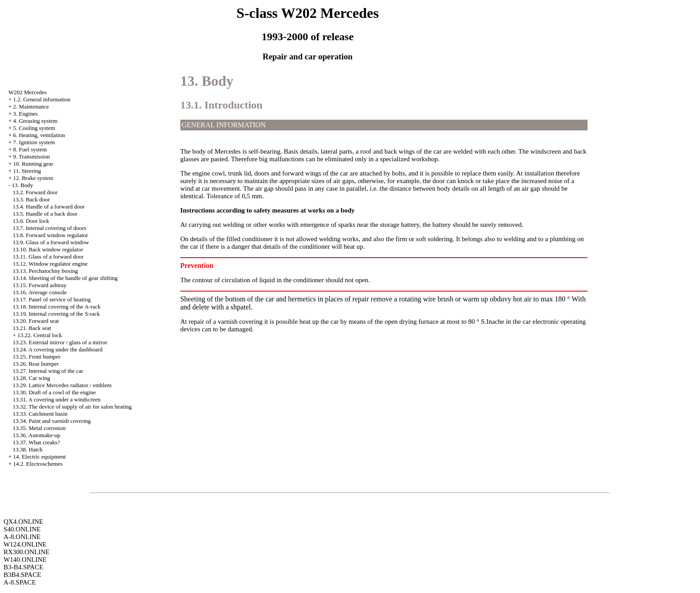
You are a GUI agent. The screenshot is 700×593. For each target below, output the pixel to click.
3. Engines (25, 114)
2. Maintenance (31, 106)
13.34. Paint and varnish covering (52, 421)
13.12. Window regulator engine (50, 264)
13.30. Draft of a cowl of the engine (54, 392)
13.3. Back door (31, 199)
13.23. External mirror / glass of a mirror (60, 342)
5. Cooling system (34, 128)
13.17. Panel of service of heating (52, 299)
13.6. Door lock (31, 221)
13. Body (22, 185)
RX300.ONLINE (27, 552)
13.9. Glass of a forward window (51, 242)
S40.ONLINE (22, 529)
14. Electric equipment (39, 457)
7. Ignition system (34, 142)
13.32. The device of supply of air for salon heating (73, 407)
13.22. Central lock (40, 335)
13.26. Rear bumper (36, 364)
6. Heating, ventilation (39, 135)
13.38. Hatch (28, 449)
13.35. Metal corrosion (39, 428)
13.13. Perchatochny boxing (46, 271)
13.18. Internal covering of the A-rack (57, 307)
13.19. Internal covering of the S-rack (56, 314)
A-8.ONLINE (22, 537)
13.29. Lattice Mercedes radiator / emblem (62, 385)
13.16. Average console (40, 292)
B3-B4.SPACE (23, 567)
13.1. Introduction (221, 105)
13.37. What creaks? (37, 442)
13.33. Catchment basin (40, 414)
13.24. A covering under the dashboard (58, 349)
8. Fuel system (30, 149)
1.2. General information (42, 99)
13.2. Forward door (35, 192)
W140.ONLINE (25, 560)
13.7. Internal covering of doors (50, 228)
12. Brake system (33, 178)
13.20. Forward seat (36, 321)
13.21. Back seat (32, 328)
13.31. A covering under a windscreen (57, 399)
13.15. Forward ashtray (40, 285)
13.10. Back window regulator (48, 249)
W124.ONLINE (25, 544)
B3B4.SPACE (22, 575)
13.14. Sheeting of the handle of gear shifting (65, 278)
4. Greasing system (35, 121)
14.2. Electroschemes (38, 464)
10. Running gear (33, 164)
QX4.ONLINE (23, 522)
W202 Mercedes (28, 92)
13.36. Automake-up (37, 435)
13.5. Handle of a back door (45, 214)
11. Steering (27, 171)
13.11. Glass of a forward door (48, 257)
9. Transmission (31, 157)
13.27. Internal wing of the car (48, 371)
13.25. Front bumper (37, 357)
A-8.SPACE (20, 582)
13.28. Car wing (32, 378)
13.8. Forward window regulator (51, 235)
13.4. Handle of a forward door (49, 207)
